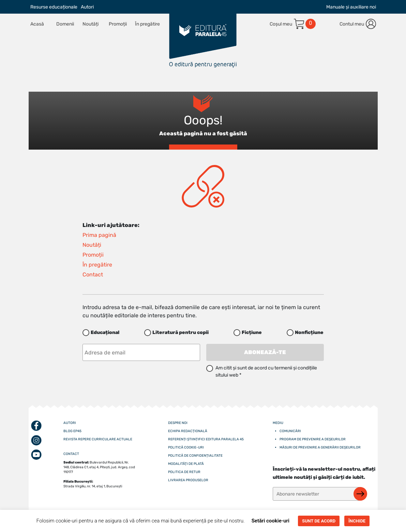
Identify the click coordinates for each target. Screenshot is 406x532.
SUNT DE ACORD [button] (319, 521)
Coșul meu (281, 24)
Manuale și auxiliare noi (351, 7)
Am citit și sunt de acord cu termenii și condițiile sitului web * (266, 371)
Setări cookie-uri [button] (270, 521)
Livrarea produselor (188, 480)
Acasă (37, 24)
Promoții (118, 24)
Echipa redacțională (188, 431)
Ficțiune (252, 332)
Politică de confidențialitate (195, 456)
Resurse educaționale (54, 7)
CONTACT (71, 454)
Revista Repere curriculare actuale (98, 439)
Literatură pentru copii (181, 332)
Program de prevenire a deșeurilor (313, 439)
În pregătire (147, 24)
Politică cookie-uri (186, 447)
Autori (87, 7)
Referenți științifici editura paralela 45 (206, 439)
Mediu (278, 423)
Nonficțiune (309, 332)
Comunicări (290, 431)
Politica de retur (184, 472)
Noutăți (91, 24)
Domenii (65, 24)
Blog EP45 (72, 431)
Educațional (105, 332)
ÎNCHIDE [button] (357, 521)
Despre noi (178, 423)
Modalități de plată (186, 464)
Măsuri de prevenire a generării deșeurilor (320, 447)
